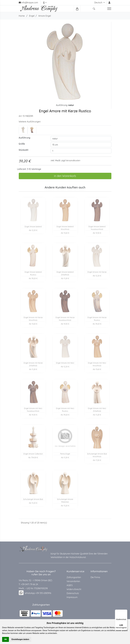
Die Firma (95, 577)
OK (6, 639)
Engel (32, 16)
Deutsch (99, 3)
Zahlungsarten (74, 577)
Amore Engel (45, 16)
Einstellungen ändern (20, 639)
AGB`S (70, 585)
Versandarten (73, 581)
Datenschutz (73, 593)
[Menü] (126, 611)
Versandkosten (73, 160)
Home (22, 16)
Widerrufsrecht (74, 589)
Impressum (72, 597)
